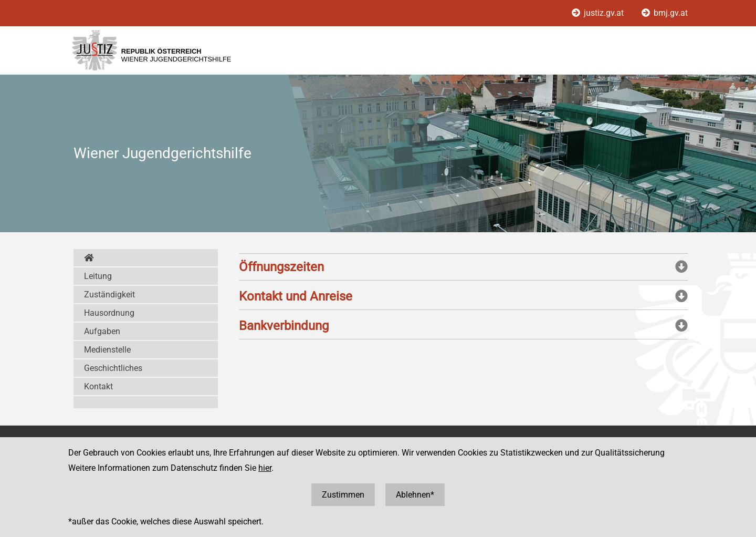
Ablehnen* (415, 495)
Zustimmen (343, 495)
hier (265, 468)
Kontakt (98, 386)
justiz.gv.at (599, 13)
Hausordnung (109, 313)
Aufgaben (102, 331)
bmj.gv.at (665, 13)
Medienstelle (107, 350)
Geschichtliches (113, 368)
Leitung (98, 276)
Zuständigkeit (109, 295)
